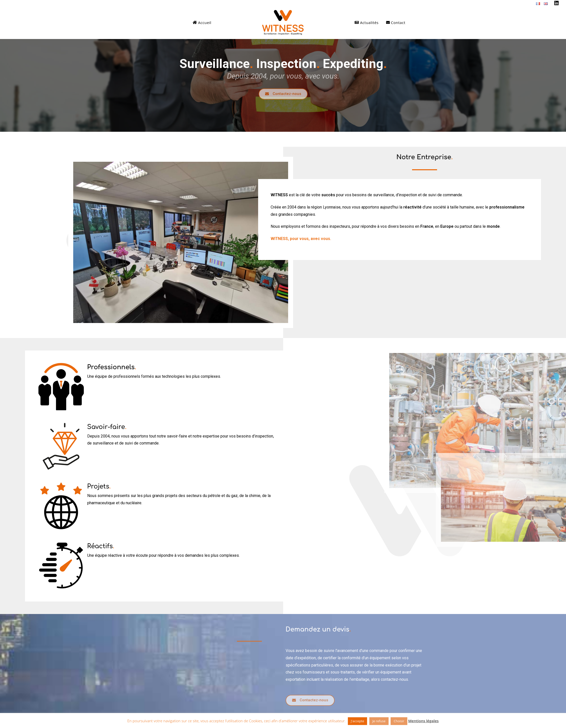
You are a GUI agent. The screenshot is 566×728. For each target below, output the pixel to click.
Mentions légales (423, 721)
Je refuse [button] (379, 721)
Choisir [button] (399, 721)
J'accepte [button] (357, 721)
